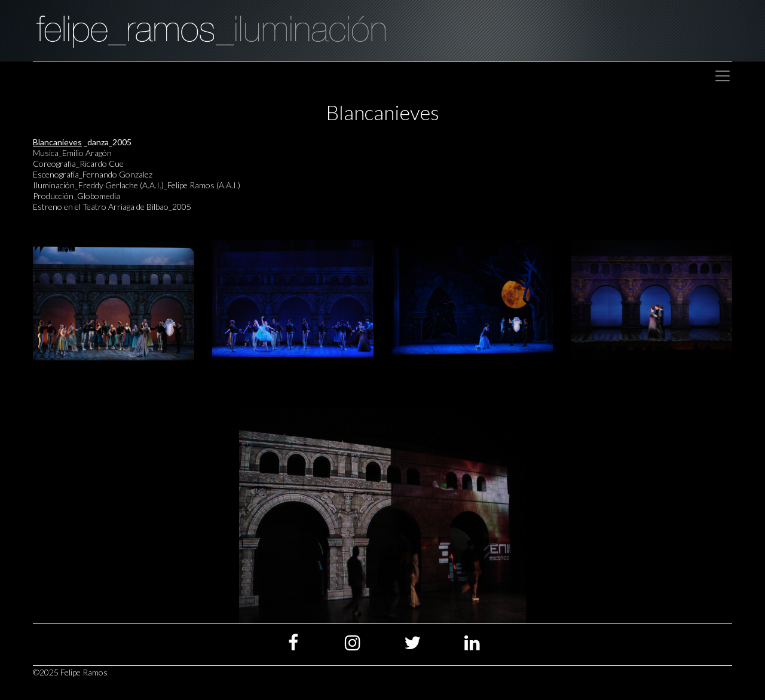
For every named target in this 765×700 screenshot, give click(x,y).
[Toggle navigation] (723, 76)
